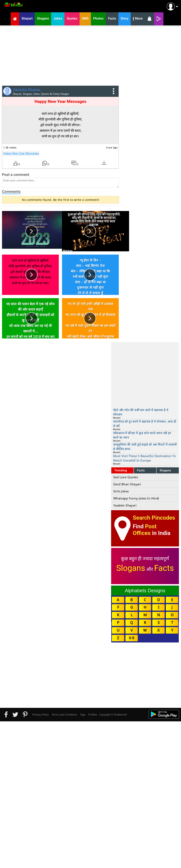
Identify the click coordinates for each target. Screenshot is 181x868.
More (138, 19)
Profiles (93, 715)
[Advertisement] (90, 55)
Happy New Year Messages (21, 153)
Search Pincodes (154, 518)
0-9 (132, 638)
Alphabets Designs (145, 591)
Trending (121, 470)
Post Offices (145, 530)
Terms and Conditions (64, 715)
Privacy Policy (41, 715)
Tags (83, 715)
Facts (141, 470)
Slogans (165, 470)
